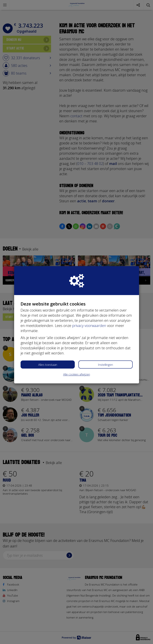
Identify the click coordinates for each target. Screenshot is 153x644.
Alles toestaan (48, 365)
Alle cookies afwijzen (77, 374)
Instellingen (105, 365)
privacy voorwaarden (89, 326)
